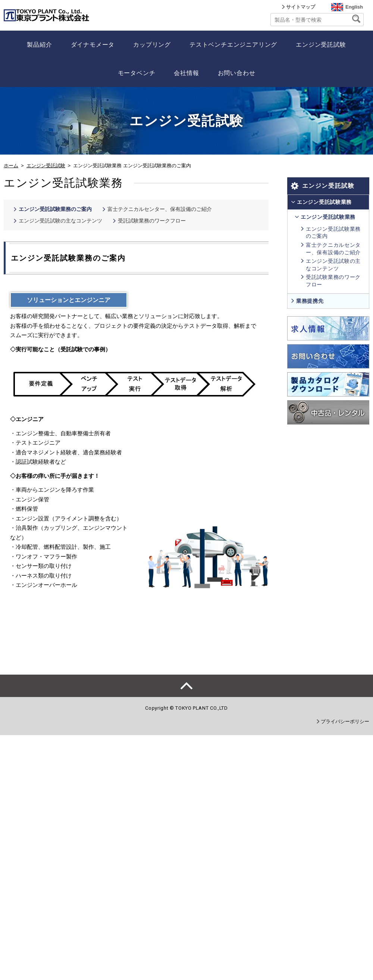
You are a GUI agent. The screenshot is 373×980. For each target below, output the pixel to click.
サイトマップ (301, 7)
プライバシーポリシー (345, 721)
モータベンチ (137, 73)
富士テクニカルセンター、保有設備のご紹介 (160, 209)
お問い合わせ (237, 73)
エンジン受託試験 (321, 45)
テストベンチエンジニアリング (233, 45)
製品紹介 (39, 45)
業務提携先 (310, 301)
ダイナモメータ (93, 45)
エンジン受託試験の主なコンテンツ (60, 221)
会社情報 (186, 73)
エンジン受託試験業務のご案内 (55, 209)
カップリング (152, 45)
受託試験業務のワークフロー (152, 221)
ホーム (11, 166)
